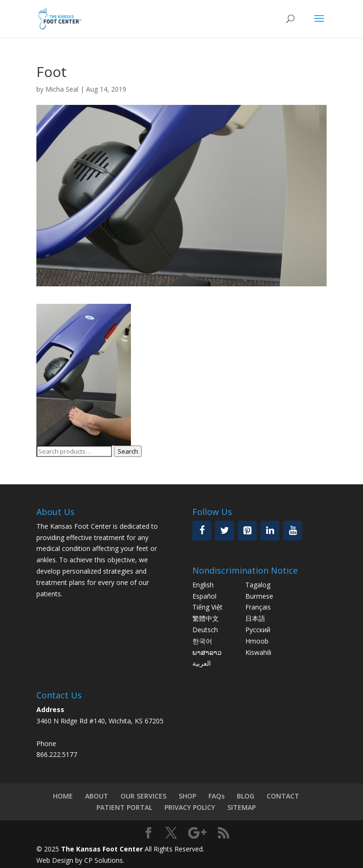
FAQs (216, 796)
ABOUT (97, 796)
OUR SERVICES (143, 796)
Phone (46, 743)
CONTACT (283, 796)
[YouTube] (293, 531)
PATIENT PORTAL (124, 807)
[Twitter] (225, 531)
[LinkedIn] (270, 531)
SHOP (187, 796)
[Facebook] (202, 531)
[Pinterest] (247, 531)
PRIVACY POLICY (190, 807)
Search (128, 451)
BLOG (246, 796)
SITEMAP (242, 807)
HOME (63, 796)
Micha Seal (62, 89)
